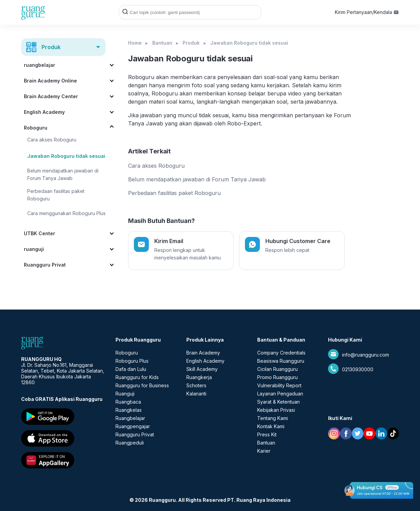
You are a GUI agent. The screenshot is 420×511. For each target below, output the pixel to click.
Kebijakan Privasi (276, 410)
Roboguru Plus (132, 361)
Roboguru (127, 353)
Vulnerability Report (279, 385)
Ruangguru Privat (135, 434)
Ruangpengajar (133, 426)
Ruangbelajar (130, 418)
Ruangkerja (199, 377)
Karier (264, 451)
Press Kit (267, 434)
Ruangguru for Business (142, 385)
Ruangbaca (128, 402)
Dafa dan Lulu (131, 369)
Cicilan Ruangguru (277, 369)
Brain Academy (203, 353)
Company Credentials (281, 353)
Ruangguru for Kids (137, 377)
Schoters (196, 385)
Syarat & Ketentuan (278, 402)
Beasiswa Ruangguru (281, 361)
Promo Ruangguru (277, 377)
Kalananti (196, 394)
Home (135, 43)
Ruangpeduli (130, 443)
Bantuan (162, 43)
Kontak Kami (271, 426)
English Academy (205, 361)
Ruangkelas (129, 410)
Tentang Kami (273, 418)
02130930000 (358, 369)
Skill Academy (202, 369)
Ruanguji (125, 394)
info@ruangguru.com (365, 355)
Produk (191, 43)
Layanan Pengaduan (280, 394)
